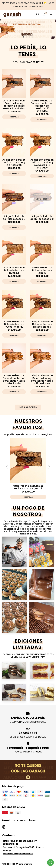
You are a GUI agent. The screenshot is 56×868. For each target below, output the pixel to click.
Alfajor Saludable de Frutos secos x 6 (14, 218)
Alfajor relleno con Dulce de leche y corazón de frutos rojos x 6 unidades (14, 105)
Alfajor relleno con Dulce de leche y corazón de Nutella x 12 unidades (42, 379)
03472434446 (11, 844)
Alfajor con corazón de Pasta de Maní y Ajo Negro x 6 (14, 162)
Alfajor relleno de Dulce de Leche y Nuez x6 (42, 270)
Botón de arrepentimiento (18, 854)
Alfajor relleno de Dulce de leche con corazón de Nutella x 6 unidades (14, 379)
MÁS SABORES (28, 407)
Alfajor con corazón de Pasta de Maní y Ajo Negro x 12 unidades (42, 164)
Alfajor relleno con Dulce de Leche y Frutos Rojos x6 (42, 324)
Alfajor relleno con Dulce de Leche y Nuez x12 (14, 270)
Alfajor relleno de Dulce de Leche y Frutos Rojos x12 (14, 324)
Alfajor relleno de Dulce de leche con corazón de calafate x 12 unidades (42, 106)
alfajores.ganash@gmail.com (20, 841)
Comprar (14, 117)
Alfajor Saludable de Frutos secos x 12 (42, 218)
